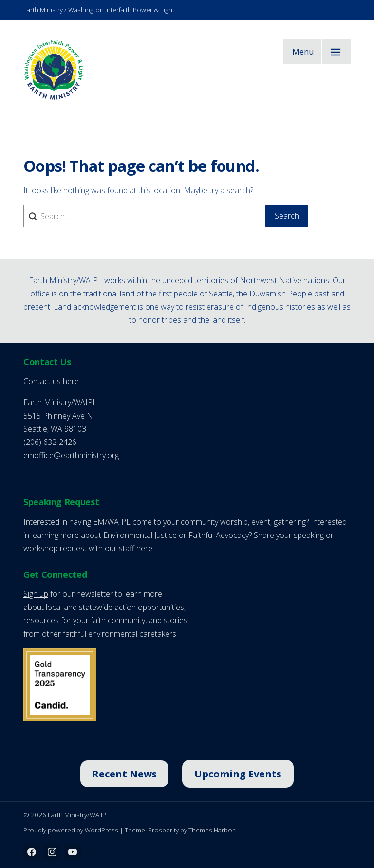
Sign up (36, 594)
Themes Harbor (212, 830)
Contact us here (51, 381)
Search (287, 216)
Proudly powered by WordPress (71, 830)
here (144, 548)
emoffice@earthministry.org (71, 455)
